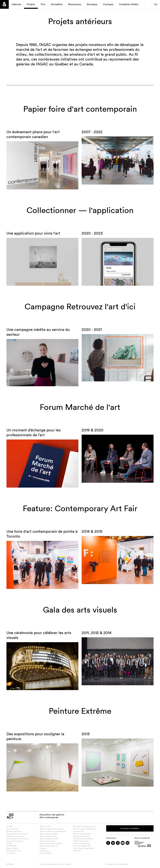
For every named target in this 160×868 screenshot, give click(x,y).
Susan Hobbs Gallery (81, 836)
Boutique (92, 4)
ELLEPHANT (11, 846)
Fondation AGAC (129, 4)
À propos (108, 4)
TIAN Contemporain (81, 841)
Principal (67, 864)
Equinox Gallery (13, 848)
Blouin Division (12, 829)
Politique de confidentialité (117, 864)
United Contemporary (82, 843)
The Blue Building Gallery (83, 839)
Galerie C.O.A (45, 826)
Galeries (16, 4)
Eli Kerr (9, 843)
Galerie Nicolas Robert (49, 834)
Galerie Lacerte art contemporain (53, 831)
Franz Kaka (11, 853)
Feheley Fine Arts (13, 851)
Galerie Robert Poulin (48, 836)
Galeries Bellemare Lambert (51, 843)
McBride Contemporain (49, 846)
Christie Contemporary (16, 836)
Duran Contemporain (15, 841)
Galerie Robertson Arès (49, 839)
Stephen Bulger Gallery (82, 834)
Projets (31, 4)
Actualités (57, 4)
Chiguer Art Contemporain (17, 834)
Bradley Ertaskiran (14, 831)
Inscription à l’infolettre (130, 828)
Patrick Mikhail (46, 853)
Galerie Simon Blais (48, 841)
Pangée (43, 848)
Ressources (75, 4)
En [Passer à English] (156, 4)
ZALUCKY (77, 851)
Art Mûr (10, 826)
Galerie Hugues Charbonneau (52, 829)
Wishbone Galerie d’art (82, 846)
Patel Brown (45, 851)
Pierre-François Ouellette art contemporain (84, 830)
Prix (43, 4)
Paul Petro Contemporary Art (85, 826)
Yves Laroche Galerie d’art (83, 848)
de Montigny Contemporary (18, 839)
